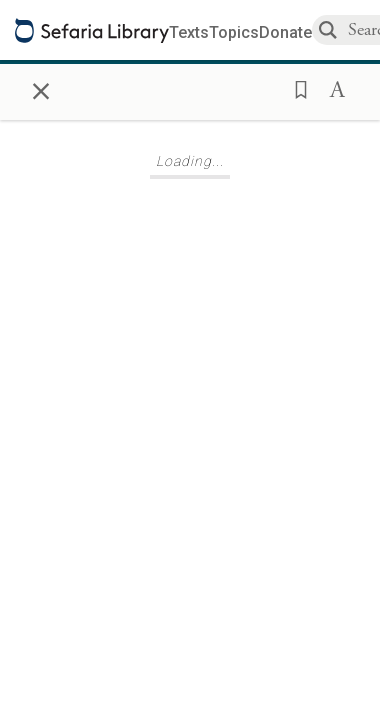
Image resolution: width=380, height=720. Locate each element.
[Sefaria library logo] (92, 30)
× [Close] (41, 88)
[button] (295, 88)
